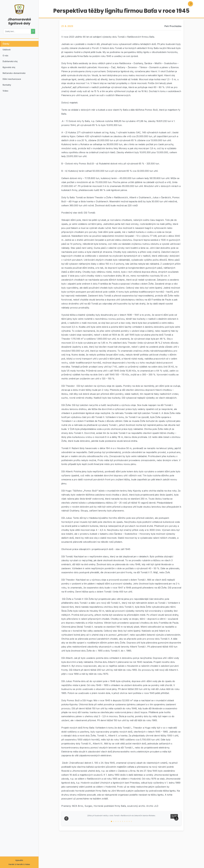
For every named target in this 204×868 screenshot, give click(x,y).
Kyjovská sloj (10, 71)
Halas (28, 864)
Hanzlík (20, 864)
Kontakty (8, 91)
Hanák (11, 864)
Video (6, 97)
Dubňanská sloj (11, 64)
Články (7, 44)
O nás (6, 57)
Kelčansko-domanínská (15, 77)
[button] (111, 850)
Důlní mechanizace (13, 84)
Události (7, 51)
